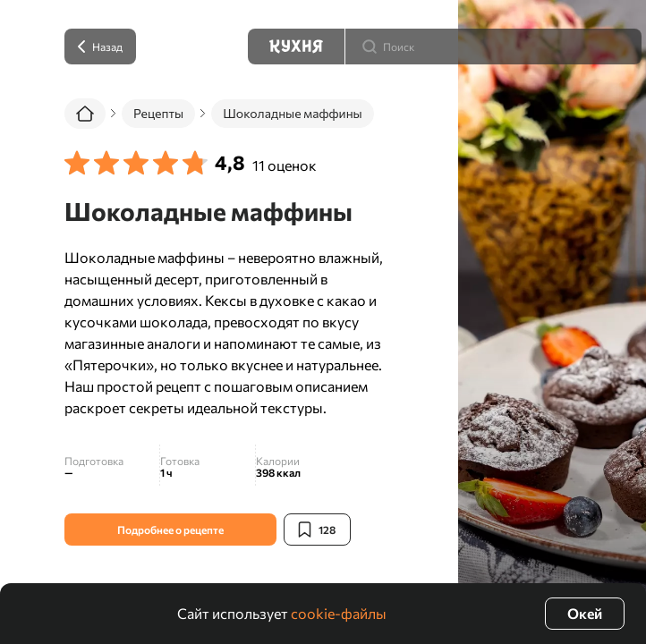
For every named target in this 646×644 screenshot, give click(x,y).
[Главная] (85, 114)
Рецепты (158, 113)
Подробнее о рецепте (170, 530)
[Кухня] (296, 47)
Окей (585, 613)
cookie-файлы (339, 613)
